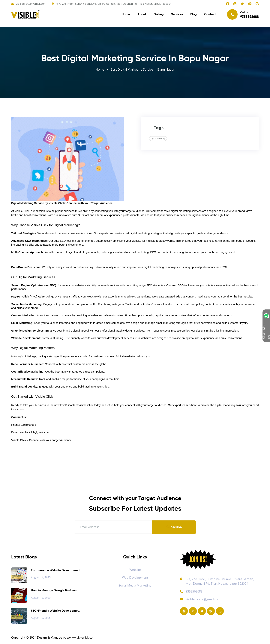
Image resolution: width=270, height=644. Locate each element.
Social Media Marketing (135, 585)
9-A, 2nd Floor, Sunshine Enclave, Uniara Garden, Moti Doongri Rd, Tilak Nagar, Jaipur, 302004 (114, 4)
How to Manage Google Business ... (55, 591)
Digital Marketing (158, 138)
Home (126, 15)
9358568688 (191, 591)
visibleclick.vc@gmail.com (31, 4)
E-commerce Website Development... (57, 570)
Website (135, 570)
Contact (210, 15)
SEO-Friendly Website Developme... (55, 611)
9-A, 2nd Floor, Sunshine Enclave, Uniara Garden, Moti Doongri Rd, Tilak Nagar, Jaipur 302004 (220, 581)
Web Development (135, 578)
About (142, 15)
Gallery (159, 15)
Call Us (243, 15)
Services (177, 15)
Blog (193, 15)
